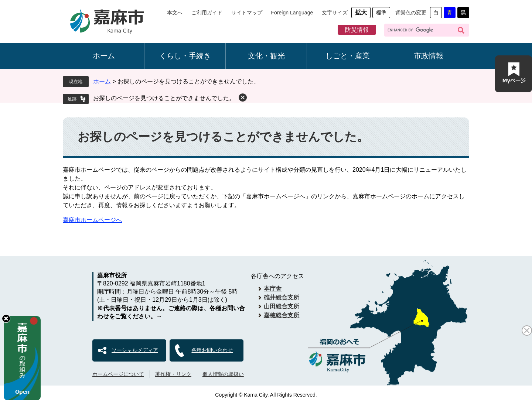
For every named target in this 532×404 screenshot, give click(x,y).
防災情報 (357, 30)
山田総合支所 (282, 306)
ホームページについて (118, 374)
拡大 (361, 12)
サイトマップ (247, 13)
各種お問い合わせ (212, 350)
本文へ (175, 13)
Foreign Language (292, 13)
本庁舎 (273, 289)
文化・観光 (266, 56)
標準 (381, 13)
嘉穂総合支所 (282, 315)
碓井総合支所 (282, 297)
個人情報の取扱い (223, 374)
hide (6, 319)
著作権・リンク (173, 374)
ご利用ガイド (207, 13)
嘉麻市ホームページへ (92, 220)
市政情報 (429, 56)
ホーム (104, 56)
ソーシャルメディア (135, 350)
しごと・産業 (348, 56)
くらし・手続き (185, 56)
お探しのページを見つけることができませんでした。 (164, 98)
